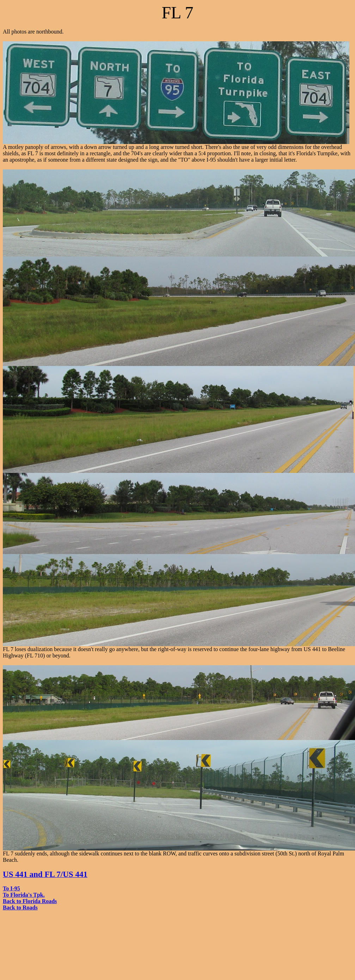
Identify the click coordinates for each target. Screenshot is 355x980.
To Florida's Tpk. (24, 895)
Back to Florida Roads (30, 901)
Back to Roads (20, 907)
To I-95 (11, 888)
